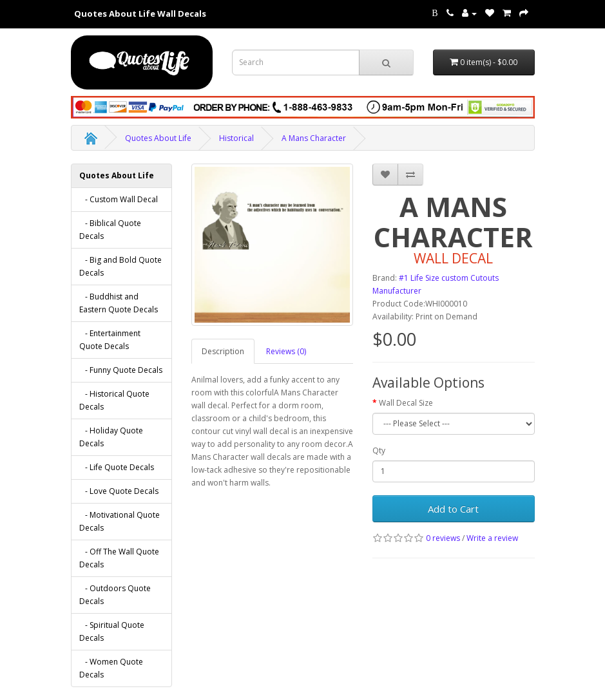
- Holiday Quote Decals (111, 437)
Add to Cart (453, 509)
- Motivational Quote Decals (120, 521)
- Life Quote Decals (117, 467)
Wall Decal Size (406, 403)
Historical (236, 138)
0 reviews (443, 538)
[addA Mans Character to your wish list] (385, 175)
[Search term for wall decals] (296, 62)
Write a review (492, 538)
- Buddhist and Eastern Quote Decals (119, 303)
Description (223, 351)
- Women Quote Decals (111, 668)
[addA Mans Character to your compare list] (410, 175)
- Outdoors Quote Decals (115, 595)
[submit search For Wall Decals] (386, 62)
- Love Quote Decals (119, 491)
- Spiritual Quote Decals (112, 631)
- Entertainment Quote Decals (110, 340)
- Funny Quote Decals (121, 370)
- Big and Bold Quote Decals (120, 266)
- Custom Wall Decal (119, 199)
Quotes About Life (158, 138)
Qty (379, 450)
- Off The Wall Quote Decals (119, 558)
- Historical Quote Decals (114, 400)
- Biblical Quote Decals (110, 230)
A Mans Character (314, 138)
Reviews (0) (286, 351)
